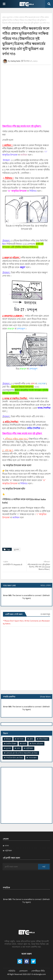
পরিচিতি (12, 971)
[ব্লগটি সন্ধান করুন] (21, 867)
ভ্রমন (18, 748)
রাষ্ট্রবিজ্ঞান (29, 748)
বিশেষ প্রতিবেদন (37, 744)
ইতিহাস (9, 739)
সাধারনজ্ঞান (33, 758)
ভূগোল (10, 17)
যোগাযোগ (23, 971)
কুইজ (31, 739)
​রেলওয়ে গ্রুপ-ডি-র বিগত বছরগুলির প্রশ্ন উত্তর (22, 753)
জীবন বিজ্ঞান (43, 739)
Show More (45, 697)
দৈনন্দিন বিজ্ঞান (11, 744)
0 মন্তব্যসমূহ (45, 614)
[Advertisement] (26, 795)
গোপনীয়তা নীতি (38, 971)
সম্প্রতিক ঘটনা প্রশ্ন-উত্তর (14, 758)
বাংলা (24, 744)
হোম (4, 17)
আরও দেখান (46, 585)
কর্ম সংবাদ (20, 739)
